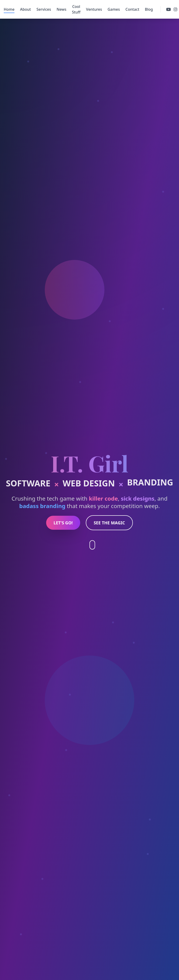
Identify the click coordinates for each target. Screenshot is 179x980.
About (25, 9)
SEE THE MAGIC (109, 523)
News (62, 9)
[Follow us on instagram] (176, 9)
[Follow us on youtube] (169, 9)
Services (44, 9)
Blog (149, 9)
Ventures (94, 9)
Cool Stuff (76, 9)
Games (114, 9)
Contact (132, 9)
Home (9, 9)
